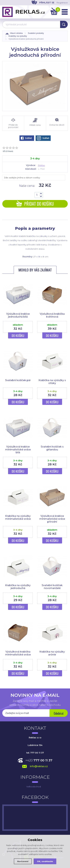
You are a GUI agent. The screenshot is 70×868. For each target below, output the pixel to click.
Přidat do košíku (35, 204)
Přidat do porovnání (13, 123)
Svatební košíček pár (18, 380)
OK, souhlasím (45, 861)
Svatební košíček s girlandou (52, 448)
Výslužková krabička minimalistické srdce (18, 653)
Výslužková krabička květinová (52, 315)
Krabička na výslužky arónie (52, 653)
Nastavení (23, 861)
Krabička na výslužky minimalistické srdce (18, 517)
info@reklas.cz (39, 766)
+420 (39, 760)
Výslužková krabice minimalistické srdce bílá (18, 450)
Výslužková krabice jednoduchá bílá (18, 315)
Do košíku (18, 336)
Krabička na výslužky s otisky (52, 382)
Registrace (62, 3)
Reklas (41, 165)
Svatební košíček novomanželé (52, 587)
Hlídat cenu (35, 122)
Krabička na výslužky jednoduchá (18, 587)
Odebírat (59, 713)
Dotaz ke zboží (57, 122)
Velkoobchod (34, 787)
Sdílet (26, 138)
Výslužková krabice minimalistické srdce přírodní (52, 519)
